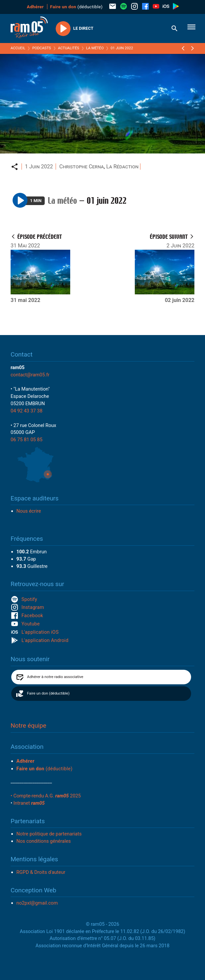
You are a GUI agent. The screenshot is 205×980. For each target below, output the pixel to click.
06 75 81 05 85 (26, 440)
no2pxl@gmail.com (37, 903)
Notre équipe (28, 725)
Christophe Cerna (82, 167)
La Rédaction (123, 167)
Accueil (18, 48)
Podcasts (42, 48)
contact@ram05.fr (30, 375)
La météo (95, 48)
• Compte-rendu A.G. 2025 (46, 796)
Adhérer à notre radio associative (55, 677)
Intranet (29, 803)
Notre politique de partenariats (49, 834)
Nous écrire (29, 511)
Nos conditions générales (44, 841)
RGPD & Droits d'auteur (41, 872)
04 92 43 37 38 (26, 411)
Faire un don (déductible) (48, 693)
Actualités (69, 48)
